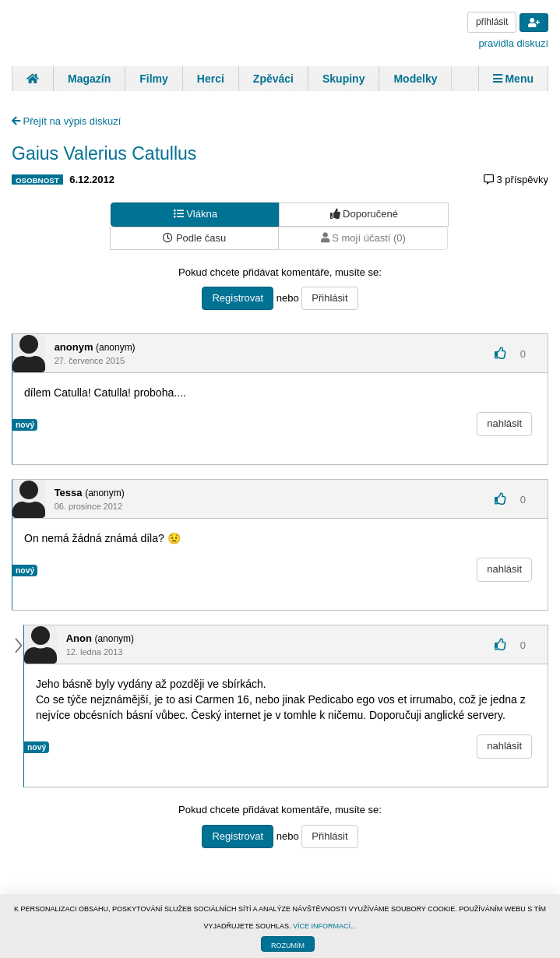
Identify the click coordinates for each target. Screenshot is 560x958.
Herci (211, 79)
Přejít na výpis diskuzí (66, 121)
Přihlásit (329, 298)
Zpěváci (273, 79)
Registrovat (238, 298)
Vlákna (195, 214)
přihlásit (492, 22)
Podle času (194, 238)
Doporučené (364, 214)
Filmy (154, 79)
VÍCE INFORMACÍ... (325, 926)
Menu (513, 79)
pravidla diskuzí (513, 43)
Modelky (415, 79)
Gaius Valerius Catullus (104, 153)
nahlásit (504, 423)
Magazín (89, 79)
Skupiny (343, 79)
